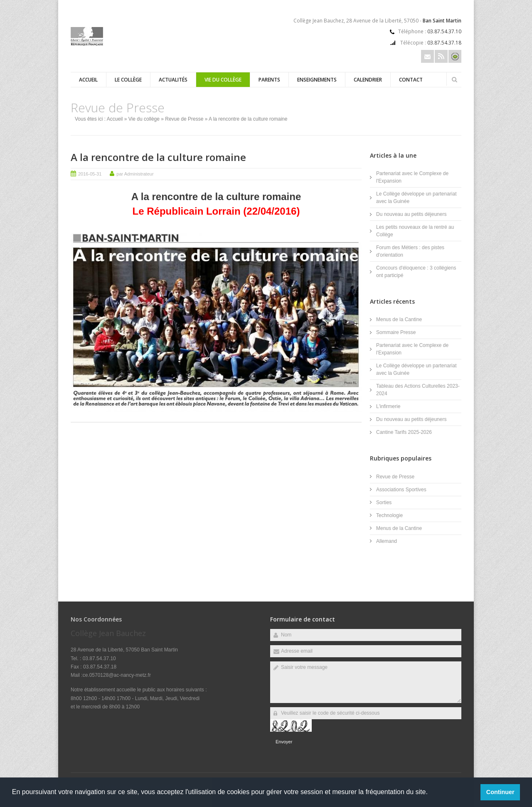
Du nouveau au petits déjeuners (411, 214)
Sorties (384, 503)
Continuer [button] (500, 792)
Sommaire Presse (396, 332)
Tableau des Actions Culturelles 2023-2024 (418, 390)
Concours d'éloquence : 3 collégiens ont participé (416, 272)
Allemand (387, 541)
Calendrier (368, 80)
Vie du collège (223, 80)
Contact (411, 80)
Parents (269, 80)
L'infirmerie (388, 406)
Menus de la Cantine (399, 319)
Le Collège (128, 80)
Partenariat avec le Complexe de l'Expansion (412, 177)
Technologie (389, 515)
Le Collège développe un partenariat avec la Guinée (416, 198)
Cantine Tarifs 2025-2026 (404, 432)
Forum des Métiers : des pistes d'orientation (410, 251)
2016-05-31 (90, 174)
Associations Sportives (401, 490)
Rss (441, 56)
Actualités (173, 80)
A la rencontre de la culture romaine (158, 157)
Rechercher (454, 79)
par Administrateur (135, 174)
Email (427, 56)
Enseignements (317, 80)
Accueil (88, 80)
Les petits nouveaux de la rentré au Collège (415, 231)
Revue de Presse (184, 119)
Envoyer (284, 742)
